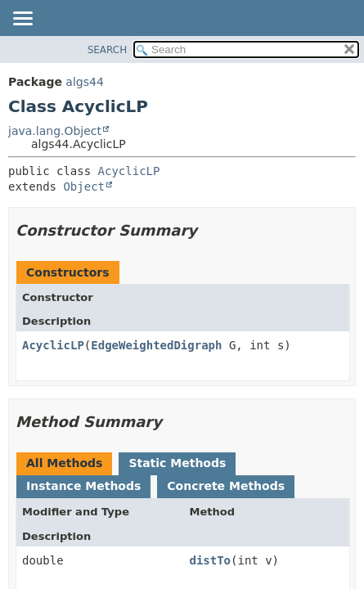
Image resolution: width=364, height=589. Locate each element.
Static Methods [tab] (177, 463)
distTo (210, 560)
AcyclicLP (129, 171)
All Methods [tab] (64, 463)
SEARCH (108, 50)
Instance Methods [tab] (83, 486)
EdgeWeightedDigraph (156, 345)
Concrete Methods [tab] (226, 486)
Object (84, 187)
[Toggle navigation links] (22, 20)
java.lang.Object (55, 131)
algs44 (84, 82)
